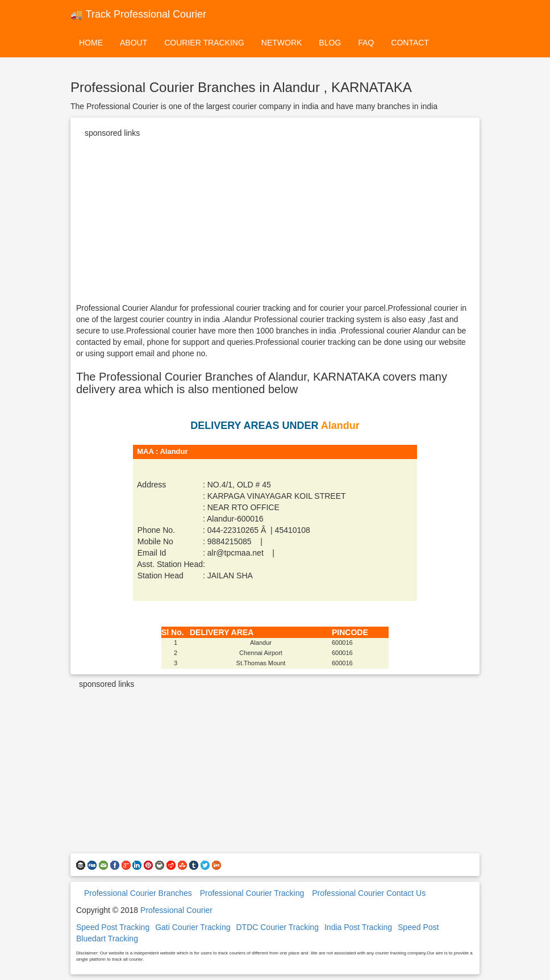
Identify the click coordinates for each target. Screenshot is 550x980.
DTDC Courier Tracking (277, 927)
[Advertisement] (275, 223)
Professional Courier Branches (138, 893)
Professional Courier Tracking (252, 893)
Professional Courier (176, 910)
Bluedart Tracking (107, 939)
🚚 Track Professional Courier (138, 14)
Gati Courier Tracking (193, 927)
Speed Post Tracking (113, 927)
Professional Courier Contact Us (369, 893)
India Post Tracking (358, 927)
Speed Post (418, 927)
